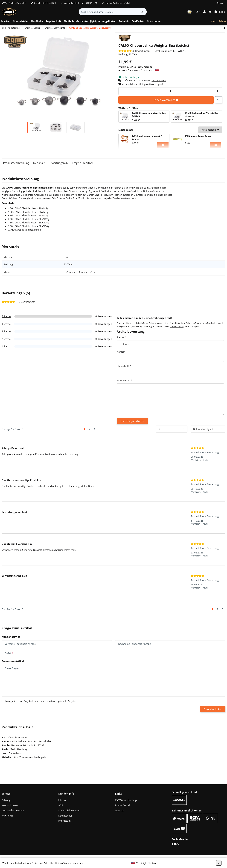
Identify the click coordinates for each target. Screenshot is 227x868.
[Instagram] (178, 844)
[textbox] (171, 863)
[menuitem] (6, 21)
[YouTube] (175, 844)
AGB (61, 805)
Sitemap (119, 810)
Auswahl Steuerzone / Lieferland (139, 70)
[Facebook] (173, 844)
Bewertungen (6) (59, 163)
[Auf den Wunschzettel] (219, 100)
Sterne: (121, 337)
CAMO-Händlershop (126, 800)
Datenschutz (65, 816)
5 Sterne (6, 316)
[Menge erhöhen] (218, 91)
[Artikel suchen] (142, 12)
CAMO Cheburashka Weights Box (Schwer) (202, 114)
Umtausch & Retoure (13, 810)
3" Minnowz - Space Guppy (198, 136)
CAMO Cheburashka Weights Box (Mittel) (149, 114)
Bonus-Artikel (122, 805)
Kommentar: (124, 380)
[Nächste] (95, 429)
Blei (66, 257)
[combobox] (171, 863)
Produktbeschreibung (16, 163)
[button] (220, 3)
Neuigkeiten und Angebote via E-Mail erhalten (41, 701)
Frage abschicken (213, 709)
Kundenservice (177, 327)
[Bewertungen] (134, 51)
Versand (148, 67)
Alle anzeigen (210, 130)
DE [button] (198, 12)
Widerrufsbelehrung (69, 810)
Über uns (63, 800)
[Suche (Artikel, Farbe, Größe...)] (108, 12)
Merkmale (39, 163)
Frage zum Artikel (83, 163)
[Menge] (170, 91)
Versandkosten (10, 805)
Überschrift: (124, 366)
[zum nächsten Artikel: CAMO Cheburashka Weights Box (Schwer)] (223, 28)
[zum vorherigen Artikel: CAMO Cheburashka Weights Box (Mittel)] (218, 28)
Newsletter (7, 816)
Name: (121, 352)
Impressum (64, 821)
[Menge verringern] (123, 91)
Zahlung (6, 800)
